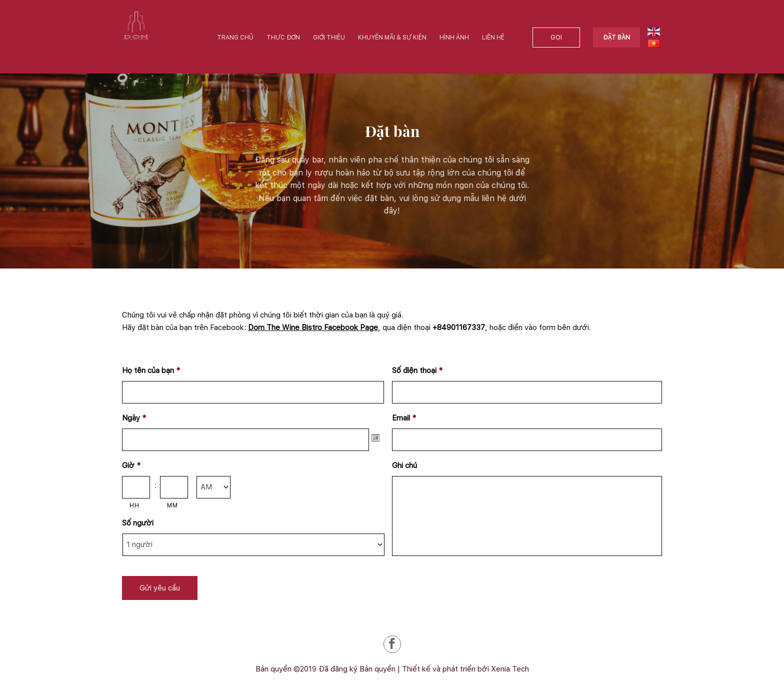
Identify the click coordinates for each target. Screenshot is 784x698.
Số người (138, 523)
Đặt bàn (616, 37)
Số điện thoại (417, 370)
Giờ (131, 465)
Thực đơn (283, 37)
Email (404, 418)
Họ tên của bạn (151, 370)
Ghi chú (404, 465)
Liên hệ (493, 37)
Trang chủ (235, 37)
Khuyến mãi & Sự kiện (392, 37)
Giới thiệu (329, 37)
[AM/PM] (213, 487)
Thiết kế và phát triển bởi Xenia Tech (465, 669)
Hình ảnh (454, 37)
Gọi (556, 37)
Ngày (134, 418)
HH (134, 505)
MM (172, 505)
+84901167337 (459, 327)
